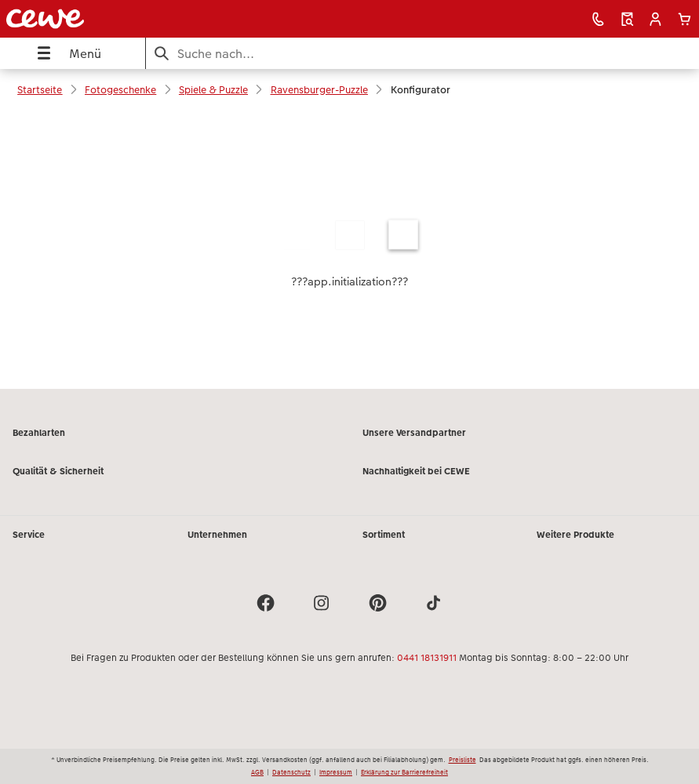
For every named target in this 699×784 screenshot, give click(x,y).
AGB (257, 772)
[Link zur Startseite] (138, 19)
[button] (655, 19)
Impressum (336, 772)
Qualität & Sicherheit (58, 471)
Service (29, 535)
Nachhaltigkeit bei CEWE (416, 471)
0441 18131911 (427, 658)
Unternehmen (217, 535)
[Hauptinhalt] (349, 249)
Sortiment (384, 535)
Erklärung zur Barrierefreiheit (404, 772)
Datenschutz (291, 772)
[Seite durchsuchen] (422, 54)
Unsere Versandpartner (414, 433)
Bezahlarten (39, 433)
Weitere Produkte (575, 535)
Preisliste (462, 760)
